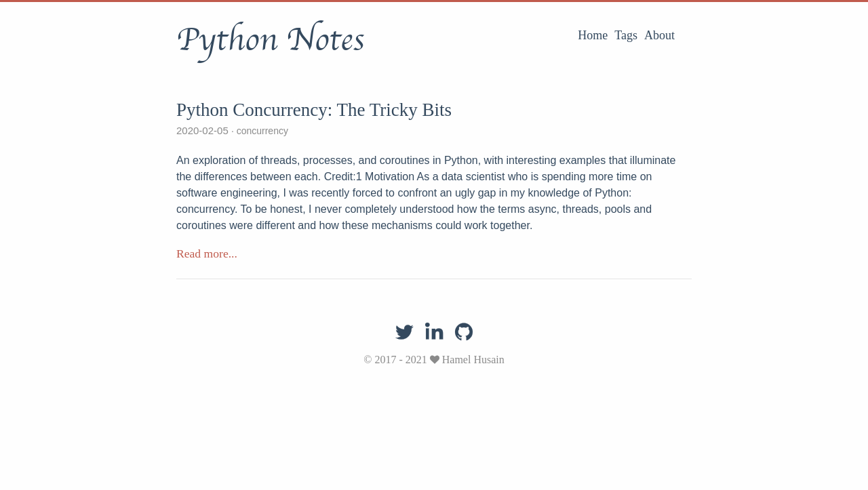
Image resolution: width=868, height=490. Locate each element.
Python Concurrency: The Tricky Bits (314, 110)
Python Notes (270, 40)
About (659, 35)
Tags (626, 35)
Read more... (207, 253)
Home (593, 35)
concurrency (261, 131)
